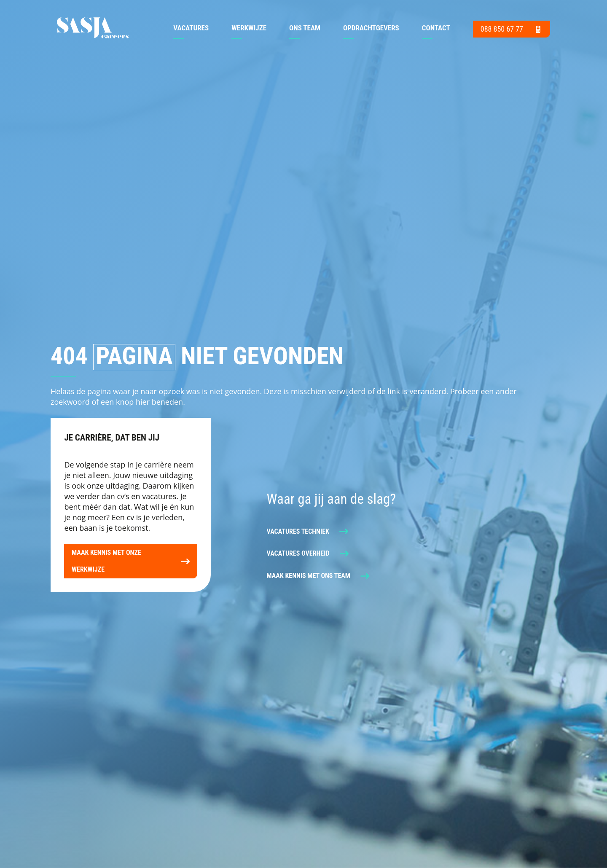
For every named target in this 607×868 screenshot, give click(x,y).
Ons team (305, 28)
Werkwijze (249, 28)
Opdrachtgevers (371, 28)
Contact (436, 28)
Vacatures (191, 28)
